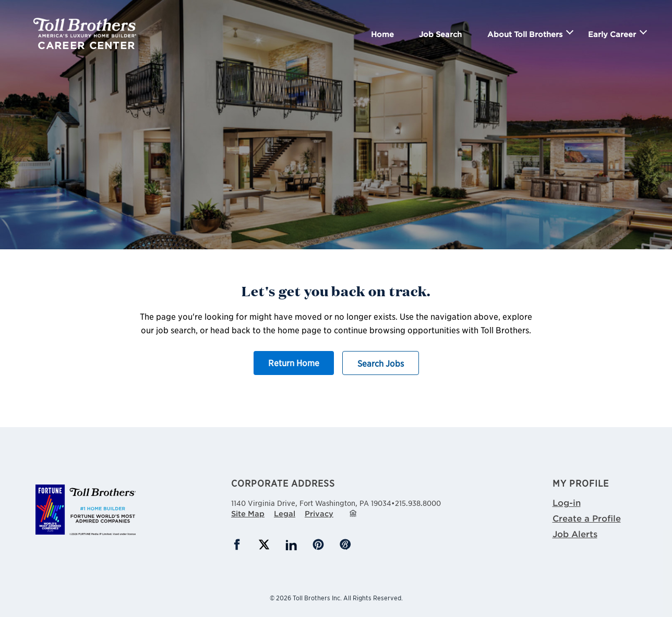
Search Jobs (381, 363)
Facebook (237, 545)
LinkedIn (291, 545)
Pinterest (318, 545)
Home (382, 34)
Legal (285, 513)
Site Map (248, 513)
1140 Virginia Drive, (311, 502)
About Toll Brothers (525, 34)
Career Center (86, 45)
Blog (345, 545)
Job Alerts (575, 534)
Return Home (294, 362)
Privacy (319, 513)
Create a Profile (587, 518)
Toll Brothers (85, 28)
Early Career (612, 34)
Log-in (567, 502)
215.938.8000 (418, 503)
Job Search (440, 34)
